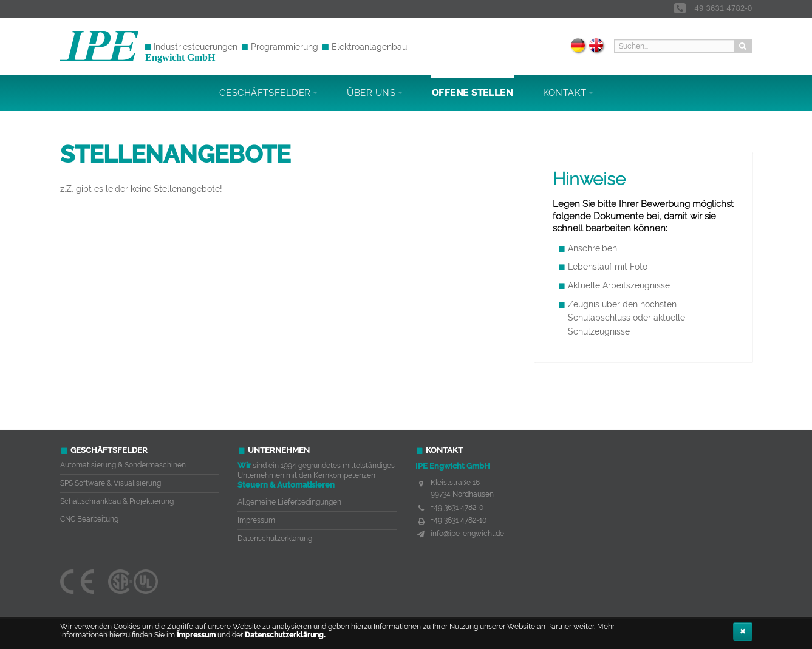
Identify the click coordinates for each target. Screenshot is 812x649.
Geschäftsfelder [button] (268, 93)
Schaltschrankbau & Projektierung (117, 501)
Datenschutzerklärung (275, 539)
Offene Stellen (472, 93)
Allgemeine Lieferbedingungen (289, 502)
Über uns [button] (374, 93)
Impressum (196, 635)
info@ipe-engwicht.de (467, 534)
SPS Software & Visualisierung (111, 483)
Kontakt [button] (568, 93)
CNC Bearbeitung (89, 519)
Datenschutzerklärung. (285, 635)
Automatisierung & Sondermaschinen (123, 465)
